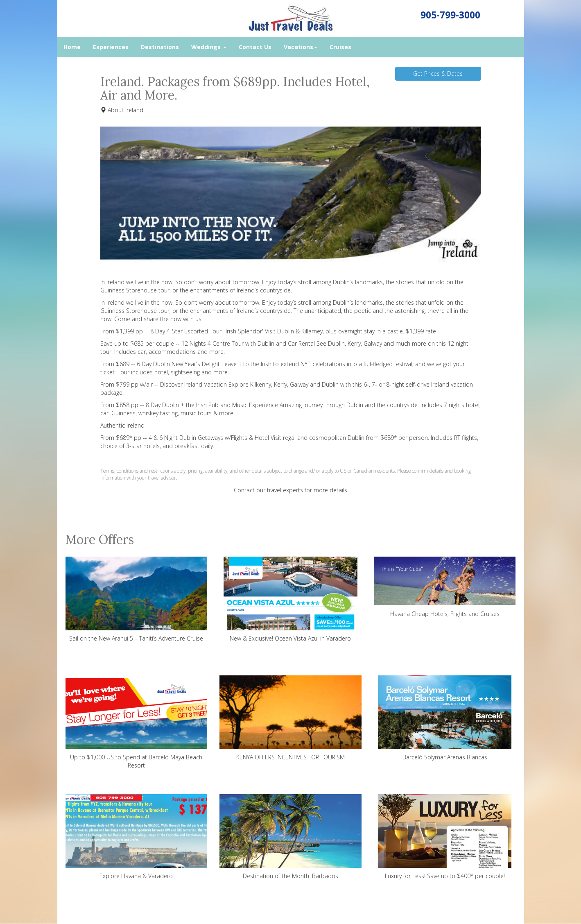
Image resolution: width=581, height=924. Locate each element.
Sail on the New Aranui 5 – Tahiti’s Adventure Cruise (137, 599)
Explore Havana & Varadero (137, 837)
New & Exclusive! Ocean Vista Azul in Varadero (290, 599)
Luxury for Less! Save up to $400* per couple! (445, 837)
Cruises (340, 47)
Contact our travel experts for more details (290, 490)
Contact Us (255, 47)
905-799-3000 (450, 15)
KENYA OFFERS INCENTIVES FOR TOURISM (290, 718)
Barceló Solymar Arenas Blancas (445, 718)
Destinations (160, 47)
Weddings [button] (209, 47)
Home (72, 47)
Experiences (111, 47)
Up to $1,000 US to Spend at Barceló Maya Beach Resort (137, 722)
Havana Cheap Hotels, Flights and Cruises (445, 587)
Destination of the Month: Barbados (290, 837)
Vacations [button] (301, 47)
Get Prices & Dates (438, 74)
